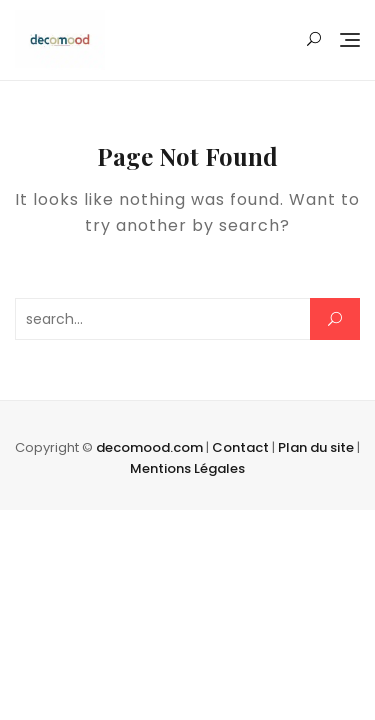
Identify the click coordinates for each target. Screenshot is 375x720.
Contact (240, 447)
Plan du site (316, 447)
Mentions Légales (187, 468)
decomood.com (149, 447)
